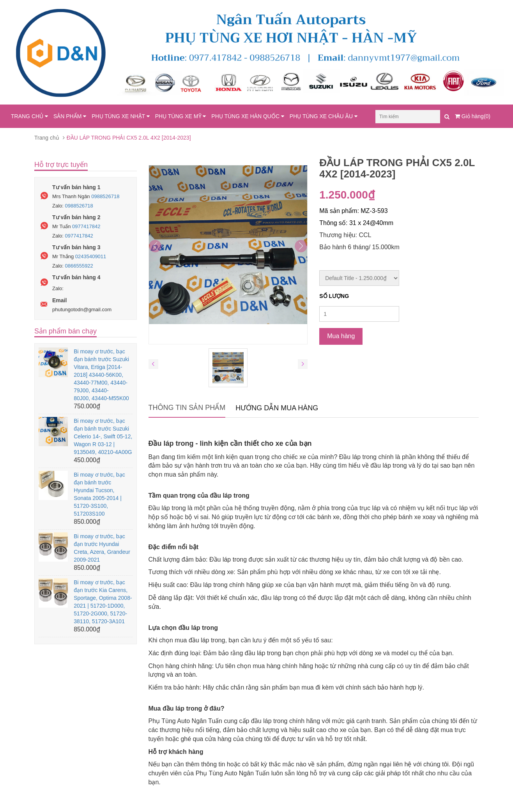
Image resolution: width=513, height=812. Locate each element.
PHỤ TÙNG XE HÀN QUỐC (248, 116)
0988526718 (105, 196)
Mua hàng (341, 336)
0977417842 (86, 226)
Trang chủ (47, 138)
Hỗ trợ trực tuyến (61, 165)
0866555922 (79, 266)
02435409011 (91, 256)
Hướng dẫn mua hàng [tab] (277, 408)
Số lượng (334, 296)
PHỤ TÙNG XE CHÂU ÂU (324, 116)
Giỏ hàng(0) (473, 116)
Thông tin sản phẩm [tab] (187, 408)
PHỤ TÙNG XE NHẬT (121, 116)
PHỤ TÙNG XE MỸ (181, 116)
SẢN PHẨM (70, 116)
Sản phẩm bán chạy (65, 331)
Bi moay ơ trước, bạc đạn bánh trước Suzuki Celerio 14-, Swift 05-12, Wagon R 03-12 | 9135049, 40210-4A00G (103, 436)
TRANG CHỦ (29, 116)
